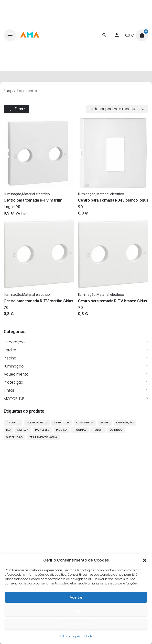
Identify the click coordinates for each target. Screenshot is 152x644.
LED (8, 430)
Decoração (14, 342)
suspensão (14, 437)
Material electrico (36, 194)
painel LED (42, 430)
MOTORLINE (14, 399)
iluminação (125, 422)
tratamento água (43, 437)
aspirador (62, 422)
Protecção (13, 382)
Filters (17, 109)
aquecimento (37, 422)
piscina (62, 430)
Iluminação (14, 366)
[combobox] (117, 109)
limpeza (23, 430)
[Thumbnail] (30, 35)
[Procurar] (104, 35)
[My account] (117, 35)
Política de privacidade (76, 636)
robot (98, 430)
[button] (145, 560)
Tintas (9, 390)
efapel (105, 422)
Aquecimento (16, 374)
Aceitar (76, 597)
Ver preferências (76, 624)
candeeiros (85, 422)
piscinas (80, 430)
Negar (76, 611)
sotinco (116, 430)
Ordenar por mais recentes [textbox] (114, 109)
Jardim (10, 350)
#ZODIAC (13, 422)
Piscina (10, 358)
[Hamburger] (10, 35)
